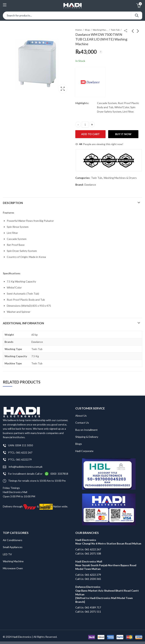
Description (13, 203)
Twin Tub (115, 30)
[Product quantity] (85, 125)
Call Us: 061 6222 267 (88, 549)
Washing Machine (13, 561)
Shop (87, 30)
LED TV (7, 554)
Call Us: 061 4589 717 (88, 607)
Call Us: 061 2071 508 (88, 553)
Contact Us (82, 423)
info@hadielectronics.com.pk (23, 467)
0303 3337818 (59, 474)
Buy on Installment (86, 430)
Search (137, 16)
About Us (81, 416)
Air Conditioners (13, 540)
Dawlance (90, 185)
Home (79, 30)
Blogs (79, 444)
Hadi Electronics (22, 637)
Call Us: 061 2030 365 (88, 579)
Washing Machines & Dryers (100, 30)
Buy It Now (123, 134)
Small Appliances (13, 547)
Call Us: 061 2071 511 (88, 612)
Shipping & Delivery (87, 437)
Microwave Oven (13, 568)
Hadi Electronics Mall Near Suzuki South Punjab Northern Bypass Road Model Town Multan (106, 565)
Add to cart (90, 134)
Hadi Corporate (84, 451)
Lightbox (63, 89)
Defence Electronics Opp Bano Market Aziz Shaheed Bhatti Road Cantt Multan (107, 590)
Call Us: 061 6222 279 (88, 575)
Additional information (23, 323)
